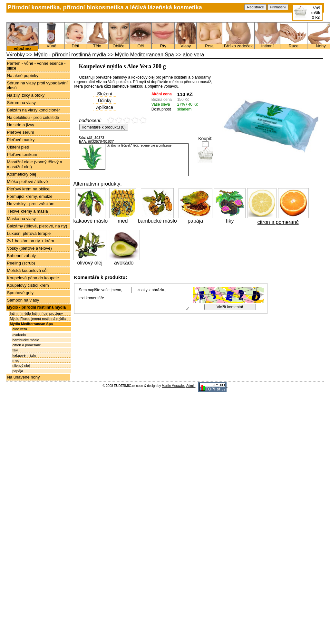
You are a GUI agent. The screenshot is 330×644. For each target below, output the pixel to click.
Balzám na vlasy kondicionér (34, 110)
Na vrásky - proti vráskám (31, 204)
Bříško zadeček (238, 44)
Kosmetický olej (22, 174)
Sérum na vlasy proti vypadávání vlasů (38, 85)
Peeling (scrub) (21, 263)
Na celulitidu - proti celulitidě (33, 117)
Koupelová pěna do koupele (33, 278)
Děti (75, 44)
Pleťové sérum (21, 132)
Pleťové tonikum (22, 154)
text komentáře (133, 303)
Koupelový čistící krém (28, 285)
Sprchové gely (20, 293)
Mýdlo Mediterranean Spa (145, 55)
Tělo (97, 44)
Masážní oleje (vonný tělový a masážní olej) (35, 164)
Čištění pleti (18, 147)
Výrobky (16, 55)
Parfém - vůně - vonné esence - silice (36, 66)
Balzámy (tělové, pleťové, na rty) (37, 226)
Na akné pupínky (23, 76)
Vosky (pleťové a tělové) (29, 248)
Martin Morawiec (174, 386)
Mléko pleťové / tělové (28, 182)
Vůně (52, 44)
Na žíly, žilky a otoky (26, 95)
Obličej (119, 44)
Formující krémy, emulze (30, 196)
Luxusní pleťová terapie (29, 233)
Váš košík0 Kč (315, 13)
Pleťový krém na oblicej (29, 189)
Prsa (209, 44)
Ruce (293, 44)
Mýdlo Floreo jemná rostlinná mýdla (38, 319)
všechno (22, 47)
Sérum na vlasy (22, 103)
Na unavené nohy (24, 377)
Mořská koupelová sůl (27, 270)
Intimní (267, 44)
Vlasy (186, 44)
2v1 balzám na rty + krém (31, 241)
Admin (191, 386)
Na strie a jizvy (21, 125)
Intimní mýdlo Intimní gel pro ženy (36, 313)
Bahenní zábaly (22, 256)
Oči (141, 44)
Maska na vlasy (22, 219)
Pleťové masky (21, 140)
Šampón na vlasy (23, 300)
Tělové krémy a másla (28, 211)
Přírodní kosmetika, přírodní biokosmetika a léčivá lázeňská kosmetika (105, 7)
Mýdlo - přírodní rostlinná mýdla (70, 55)
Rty (163, 44)
